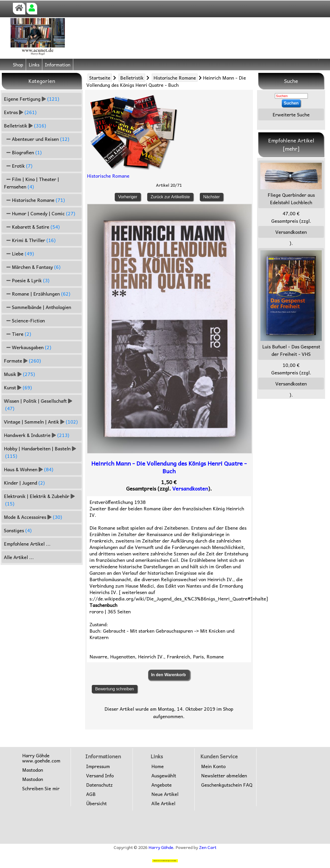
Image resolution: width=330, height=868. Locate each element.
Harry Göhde (161, 847)
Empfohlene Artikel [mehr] (291, 144)
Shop (18, 65)
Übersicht (96, 803)
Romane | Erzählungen (37, 294)
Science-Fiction (24, 320)
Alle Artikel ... (19, 557)
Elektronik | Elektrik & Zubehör (39, 500)
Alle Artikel (163, 803)
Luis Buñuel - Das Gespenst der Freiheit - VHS (291, 304)
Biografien (23, 152)
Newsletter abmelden (224, 776)
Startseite (100, 78)
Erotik (18, 166)
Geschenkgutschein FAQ (227, 785)
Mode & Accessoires (33, 517)
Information (58, 65)
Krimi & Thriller (30, 240)
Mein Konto (213, 766)
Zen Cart (208, 847)
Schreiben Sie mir (41, 788)
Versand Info (100, 776)
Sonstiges (18, 530)
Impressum (98, 766)
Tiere (18, 334)
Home (158, 766)
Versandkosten (190, 488)
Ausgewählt (164, 776)
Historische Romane (175, 78)
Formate (22, 361)
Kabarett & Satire (32, 227)
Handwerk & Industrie (37, 435)
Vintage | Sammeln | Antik (41, 422)
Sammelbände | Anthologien (38, 307)
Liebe (19, 253)
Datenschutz (99, 785)
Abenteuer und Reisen (37, 139)
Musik (19, 374)
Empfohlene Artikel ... (27, 544)
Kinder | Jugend (24, 483)
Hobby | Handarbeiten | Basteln (40, 452)
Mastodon (33, 770)
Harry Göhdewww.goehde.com (41, 758)
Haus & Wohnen (29, 469)
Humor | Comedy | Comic (40, 213)
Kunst (18, 387)
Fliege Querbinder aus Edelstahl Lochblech (291, 184)
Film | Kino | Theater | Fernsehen (31, 183)
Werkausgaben (28, 347)
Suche (291, 81)
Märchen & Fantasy (32, 267)
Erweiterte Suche (291, 114)
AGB (91, 794)
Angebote (162, 785)
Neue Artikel (165, 794)
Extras (20, 112)
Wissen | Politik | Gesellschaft (38, 405)
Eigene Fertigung (32, 99)
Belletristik (132, 78)
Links (34, 65)
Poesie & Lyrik (27, 280)
